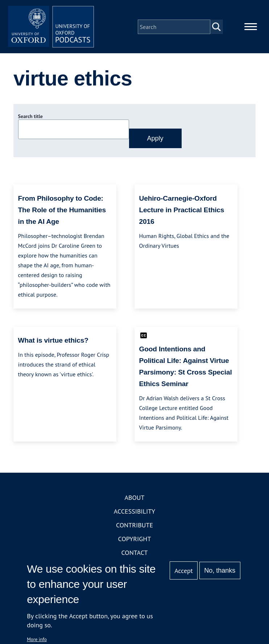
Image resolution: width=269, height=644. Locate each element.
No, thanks (220, 570)
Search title (30, 117)
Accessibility (134, 512)
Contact (135, 553)
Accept (184, 571)
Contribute (134, 526)
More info (37, 639)
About (134, 498)
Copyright (135, 540)
